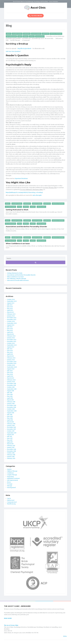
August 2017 (10, 435)
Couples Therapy (36, 34)
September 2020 (12, 367)
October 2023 (11, 300)
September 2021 (12, 345)
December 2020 (12, 362)
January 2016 (11, 457)
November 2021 (12, 342)
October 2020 (11, 365)
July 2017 (10, 436)
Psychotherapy (26, 39)
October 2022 (11, 321)
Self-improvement (11, 36)
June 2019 (10, 394)
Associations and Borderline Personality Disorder (26, 227)
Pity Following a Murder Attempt (17, 279)
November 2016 (11, 451)
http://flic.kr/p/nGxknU (24, 49)
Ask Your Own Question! (13, 51)
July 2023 (10, 305)
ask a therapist (37, 195)
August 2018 (11, 413)
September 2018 (12, 411)
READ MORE (8, 618)
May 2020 (10, 374)
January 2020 (11, 382)
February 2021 (11, 358)
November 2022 (12, 320)
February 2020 (11, 380)
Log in (9, 498)
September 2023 (12, 301)
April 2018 (10, 420)
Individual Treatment (56, 34)
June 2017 (10, 438)
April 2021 (10, 354)
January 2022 (11, 338)
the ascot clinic (49, 39)
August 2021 (11, 347)
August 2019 (11, 391)
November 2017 (11, 429)
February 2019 (11, 402)
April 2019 (10, 398)
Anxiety (9, 34)
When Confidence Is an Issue (18, 244)
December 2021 (12, 340)
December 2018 (12, 405)
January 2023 (11, 316)
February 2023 (11, 314)
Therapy (32, 36)
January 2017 (11, 447)
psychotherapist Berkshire (13, 39)
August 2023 (11, 303)
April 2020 (10, 376)
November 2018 (12, 407)
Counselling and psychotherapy (55, 36)
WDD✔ (65, 636)
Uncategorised (40, 36)
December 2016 (12, 449)
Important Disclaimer (21, 178)
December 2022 (12, 318)
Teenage (26, 36)
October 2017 (11, 431)
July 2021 (10, 349)
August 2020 (11, 369)
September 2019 (12, 389)
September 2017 (12, 433)
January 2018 (11, 426)
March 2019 (10, 400)
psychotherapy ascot (38, 39)
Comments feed (12, 502)
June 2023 (10, 307)
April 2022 (10, 332)
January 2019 (11, 404)
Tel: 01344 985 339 (35, 16)
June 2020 (10, 373)
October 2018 (11, 409)
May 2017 (10, 440)
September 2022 (12, 323)
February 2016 (11, 455)
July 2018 (10, 415)
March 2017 (10, 444)
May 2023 (10, 309)
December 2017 (11, 427)
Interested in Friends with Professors (18, 280)
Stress (20, 36)
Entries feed (11, 500)
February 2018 (11, 424)
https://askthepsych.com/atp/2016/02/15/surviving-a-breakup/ (24, 192)
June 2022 (10, 329)
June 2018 (10, 416)
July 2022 (10, 327)
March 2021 (10, 356)
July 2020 (10, 371)
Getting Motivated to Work (17, 210)
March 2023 (11, 312)
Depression (45, 34)
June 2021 (10, 351)
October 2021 (11, 343)
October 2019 (11, 387)
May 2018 (10, 418)
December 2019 (12, 384)
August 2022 (11, 325)
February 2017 (11, 446)
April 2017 (10, 442)
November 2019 (11, 385)
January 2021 (11, 360)
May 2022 (10, 331)
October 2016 (11, 453)
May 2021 (10, 352)
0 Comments (26, 40)
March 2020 (11, 378)
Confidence (27, 34)
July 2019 (10, 393)
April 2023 (10, 310)
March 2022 (11, 334)
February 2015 (11, 458)
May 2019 (10, 396)
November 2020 (12, 363)
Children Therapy (17, 34)
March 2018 (10, 422)
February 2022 (11, 336)
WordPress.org (11, 504)
